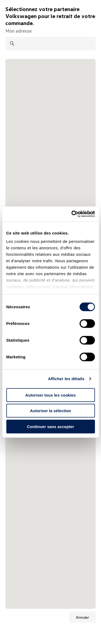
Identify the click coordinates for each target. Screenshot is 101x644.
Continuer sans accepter (50, 426)
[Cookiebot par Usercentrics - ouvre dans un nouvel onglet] (72, 214)
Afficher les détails (66, 379)
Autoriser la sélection (50, 411)
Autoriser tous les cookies (51, 395)
